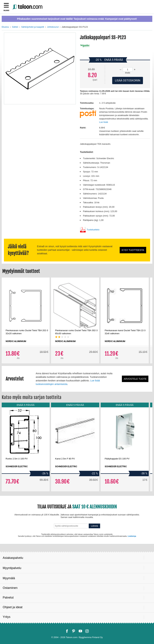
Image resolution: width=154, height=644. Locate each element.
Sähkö (15, 27)
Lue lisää (104, 122)
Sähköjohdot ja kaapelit (33, 27)
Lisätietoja (132, 536)
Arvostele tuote (135, 379)
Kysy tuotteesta (133, 250)
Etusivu (5, 27)
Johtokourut (53, 27)
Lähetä (94, 526)
